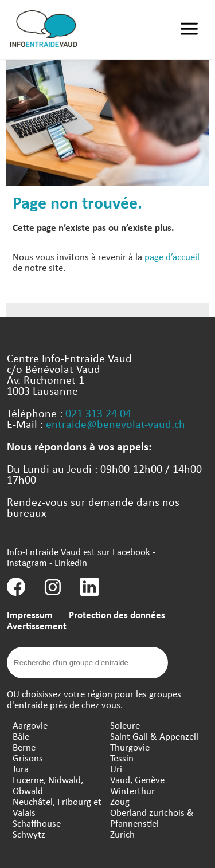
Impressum (30, 614)
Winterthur (132, 790)
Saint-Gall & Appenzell (154, 736)
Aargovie (30, 725)
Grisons (28, 758)
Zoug (120, 801)
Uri (116, 769)
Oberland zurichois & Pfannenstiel (152, 818)
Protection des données (117, 614)
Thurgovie (130, 747)
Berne (24, 747)
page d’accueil (172, 256)
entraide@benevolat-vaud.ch (116, 424)
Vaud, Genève (137, 779)
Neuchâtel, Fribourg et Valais (57, 807)
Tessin (122, 758)
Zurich (122, 834)
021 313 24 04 (98, 413)
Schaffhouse (37, 823)
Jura (21, 769)
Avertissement (37, 625)
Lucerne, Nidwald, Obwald (48, 785)
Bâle (21, 736)
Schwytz (29, 834)
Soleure (125, 725)
